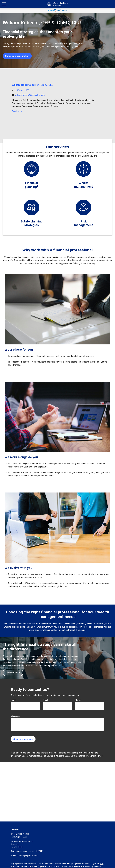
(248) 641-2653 (22, 90)
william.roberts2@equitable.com (30, 95)
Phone (78, 700)
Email (45, 700)
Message (15, 716)
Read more (17, 111)
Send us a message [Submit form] (23, 739)
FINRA (30, 866)
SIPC (36, 866)
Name (13, 700)
